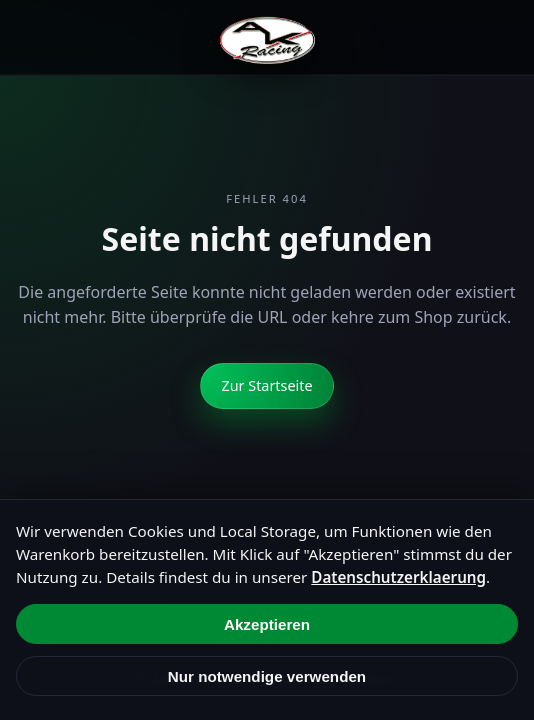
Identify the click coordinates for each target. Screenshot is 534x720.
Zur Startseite (266, 385)
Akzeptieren (267, 624)
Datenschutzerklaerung (398, 577)
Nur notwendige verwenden (267, 676)
